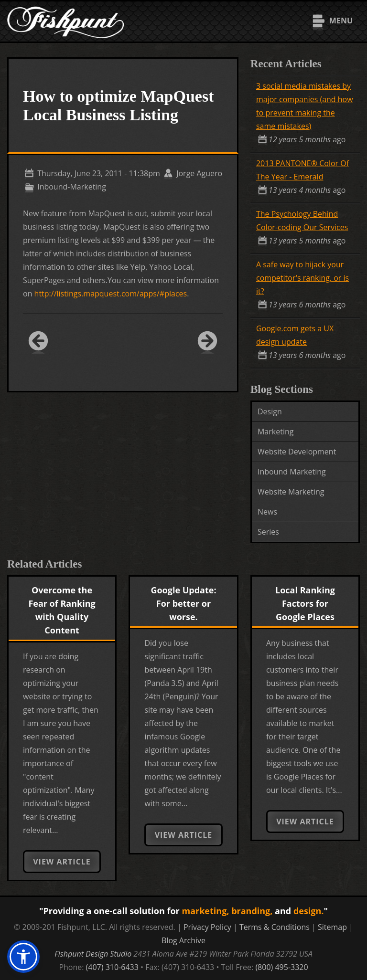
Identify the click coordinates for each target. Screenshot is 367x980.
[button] (23, 957)
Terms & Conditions (275, 927)
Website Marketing (291, 492)
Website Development (297, 452)
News (267, 512)
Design (270, 411)
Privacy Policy (207, 927)
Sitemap (332, 927)
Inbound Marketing (292, 472)
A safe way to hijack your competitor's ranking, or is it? (302, 278)
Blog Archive (183, 940)
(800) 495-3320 (281, 967)
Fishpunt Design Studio (93, 954)
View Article (62, 862)
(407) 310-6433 (112, 967)
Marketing (275, 432)
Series (268, 532)
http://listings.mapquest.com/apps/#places (111, 294)
